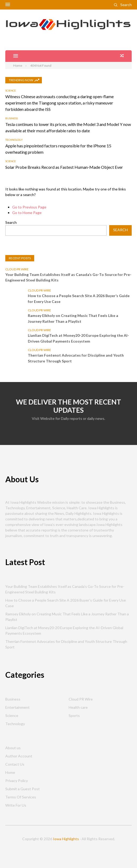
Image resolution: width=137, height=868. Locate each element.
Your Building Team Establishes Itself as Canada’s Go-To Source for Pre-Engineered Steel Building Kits (68, 277)
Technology (14, 140)
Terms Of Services (21, 797)
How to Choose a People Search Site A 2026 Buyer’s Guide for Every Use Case (79, 299)
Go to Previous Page (29, 207)
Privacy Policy (17, 781)
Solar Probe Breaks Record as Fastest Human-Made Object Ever (64, 167)
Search (126, 5)
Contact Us (15, 764)
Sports (74, 715)
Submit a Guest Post (23, 789)
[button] (8, 5)
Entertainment (17, 707)
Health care (78, 707)
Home (10, 772)
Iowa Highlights (66, 839)
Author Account (19, 756)
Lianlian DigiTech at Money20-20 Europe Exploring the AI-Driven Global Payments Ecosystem (78, 338)
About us (13, 748)
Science (11, 90)
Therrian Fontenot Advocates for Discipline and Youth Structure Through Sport (76, 358)
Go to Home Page (27, 213)
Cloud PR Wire (17, 269)
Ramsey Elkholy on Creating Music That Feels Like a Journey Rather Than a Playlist (73, 318)
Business (12, 118)
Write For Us (16, 805)
